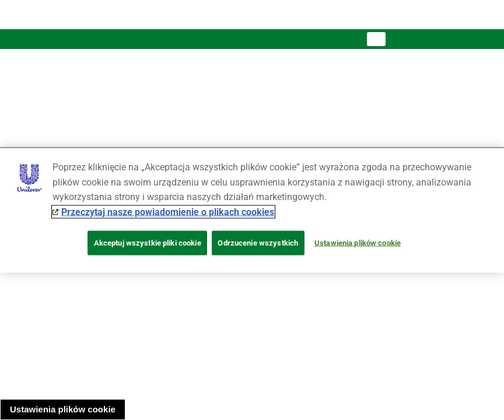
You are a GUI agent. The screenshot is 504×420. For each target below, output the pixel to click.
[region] (252, 210)
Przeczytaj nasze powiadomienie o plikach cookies (168, 211)
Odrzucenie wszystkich (258, 243)
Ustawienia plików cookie (63, 409)
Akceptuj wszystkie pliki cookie (148, 243)
